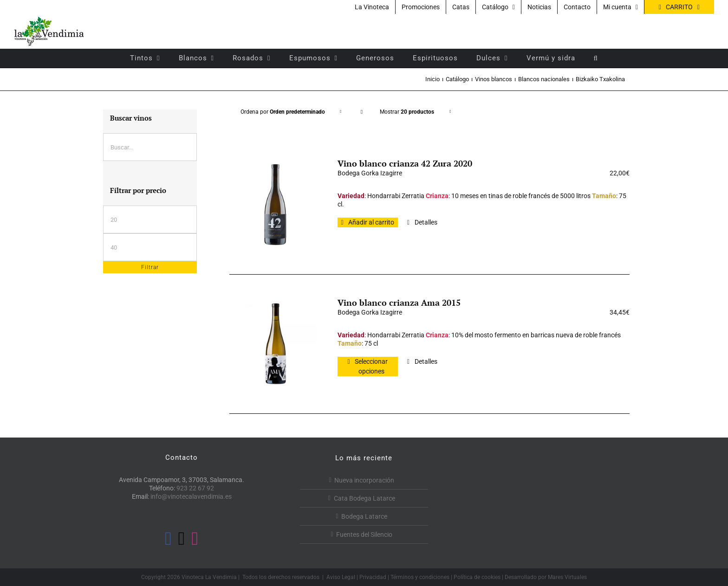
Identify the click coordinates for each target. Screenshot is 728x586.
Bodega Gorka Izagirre (370, 173)
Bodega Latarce (364, 516)
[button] (596, 58)
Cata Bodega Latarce (364, 498)
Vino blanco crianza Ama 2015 (399, 303)
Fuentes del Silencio (364, 534)
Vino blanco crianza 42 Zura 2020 (405, 163)
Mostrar (407, 112)
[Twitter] (182, 539)
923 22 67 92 (195, 488)
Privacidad (373, 577)
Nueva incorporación (364, 480)
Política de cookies (477, 577)
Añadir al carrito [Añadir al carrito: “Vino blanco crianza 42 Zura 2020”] (371, 222)
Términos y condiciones (420, 577)
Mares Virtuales (567, 577)
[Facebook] (168, 539)
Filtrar (150, 267)
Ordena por (283, 112)
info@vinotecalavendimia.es (191, 496)
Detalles (426, 222)
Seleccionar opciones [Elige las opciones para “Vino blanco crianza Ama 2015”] (371, 366)
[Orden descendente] (361, 112)
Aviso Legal (341, 577)
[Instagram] (195, 539)
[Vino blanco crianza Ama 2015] (275, 344)
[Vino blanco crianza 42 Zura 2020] (275, 205)
